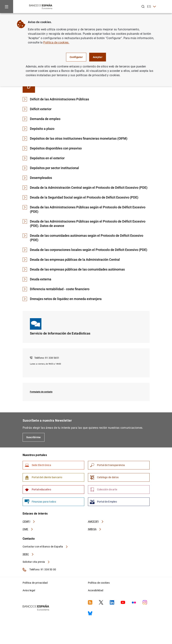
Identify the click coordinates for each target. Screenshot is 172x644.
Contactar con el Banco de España (45, 547)
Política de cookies (99, 583)
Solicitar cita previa (36, 562)
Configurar (76, 57)
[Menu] (7, 7)
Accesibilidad (96, 590)
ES (151, 7)
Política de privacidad (35, 583)
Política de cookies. (56, 42)
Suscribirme (34, 437)
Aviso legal (29, 590)
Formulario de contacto (41, 392)
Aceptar (98, 57)
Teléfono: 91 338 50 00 (39, 570)
